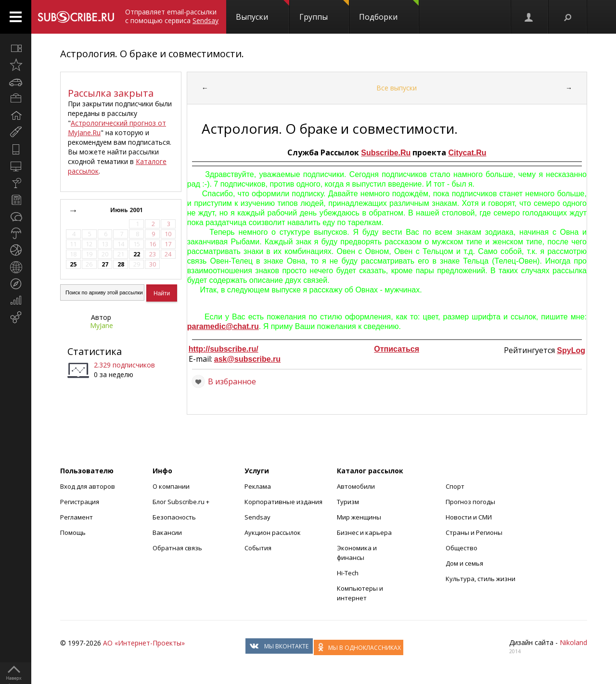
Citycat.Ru (467, 153)
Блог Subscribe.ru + (182, 502)
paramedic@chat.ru (223, 326)
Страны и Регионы (474, 532)
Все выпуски (397, 88)
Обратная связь (177, 548)
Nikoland (573, 642)
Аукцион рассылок (273, 532)
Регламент (77, 517)
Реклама (258, 486)
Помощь (73, 532)
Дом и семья (464, 563)
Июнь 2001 (127, 210)
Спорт (455, 486)
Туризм (348, 502)
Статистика (95, 351)
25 (73, 264)
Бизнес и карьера (364, 532)
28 (121, 264)
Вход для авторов (88, 486)
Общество (462, 548)
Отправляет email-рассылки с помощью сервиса (172, 16)
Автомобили (356, 486)
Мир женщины (359, 517)
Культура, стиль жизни (481, 579)
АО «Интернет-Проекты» (144, 643)
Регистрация (80, 502)
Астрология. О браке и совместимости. (152, 54)
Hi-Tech (348, 573)
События (258, 548)
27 (105, 264)
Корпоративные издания (283, 502)
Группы (324, 11)
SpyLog (571, 350)
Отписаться (397, 349)
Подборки (389, 11)
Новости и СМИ (469, 517)
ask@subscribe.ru (247, 359)
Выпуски (263, 11)
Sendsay (257, 517)
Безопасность (174, 517)
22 (137, 254)
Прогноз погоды (470, 502)
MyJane (102, 325)
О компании (171, 486)
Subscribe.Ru (386, 153)
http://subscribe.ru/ (224, 349)
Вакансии (167, 532)
